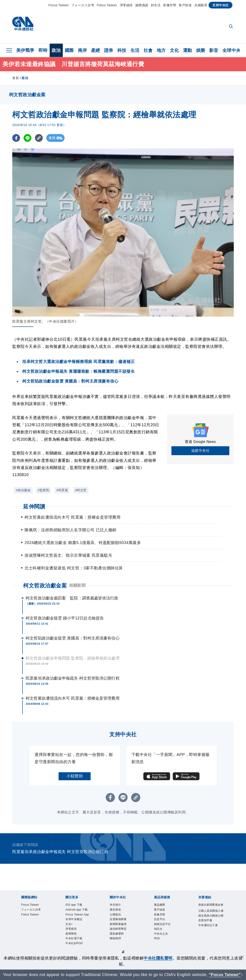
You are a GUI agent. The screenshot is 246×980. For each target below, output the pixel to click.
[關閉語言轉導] (242, 974)
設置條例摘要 (122, 923)
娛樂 (201, 50)
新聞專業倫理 (122, 929)
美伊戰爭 (25, 50)
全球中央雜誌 (78, 935)
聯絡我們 (118, 947)
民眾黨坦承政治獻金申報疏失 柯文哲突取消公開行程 (72, 678)
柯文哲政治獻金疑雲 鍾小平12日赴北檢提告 (65, 618)
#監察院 (44, 490)
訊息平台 (162, 923)
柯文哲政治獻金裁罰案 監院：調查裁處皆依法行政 (72, 598)
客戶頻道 (185, 5)
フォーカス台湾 (83, 5)
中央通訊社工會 (211, 944)
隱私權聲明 (120, 941)
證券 (109, 50)
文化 (174, 50)
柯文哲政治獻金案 (45, 586)
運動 (188, 50)
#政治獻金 (23, 490)
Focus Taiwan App (78, 926)
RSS (158, 947)
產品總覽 (162, 905)
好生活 (156, 5)
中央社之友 (164, 941)
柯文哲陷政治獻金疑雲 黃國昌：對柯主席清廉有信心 (72, 638)
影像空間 (170, 5)
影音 (214, 50)
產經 (96, 50)
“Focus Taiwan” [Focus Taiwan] (225, 975)
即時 (43, 50)
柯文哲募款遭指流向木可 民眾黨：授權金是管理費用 (72, 698)
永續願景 (201, 5)
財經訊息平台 (166, 929)
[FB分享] (16, 138)
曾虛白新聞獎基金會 (211, 908)
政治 (56, 50)
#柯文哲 (81, 490)
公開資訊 (118, 917)
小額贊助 (75, 776)
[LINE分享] (27, 138)
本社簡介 (118, 905)
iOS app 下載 (78, 905)
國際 (69, 50)
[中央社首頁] (23, 25)
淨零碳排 (126, 5)
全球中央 (232, 50)
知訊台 (160, 935)
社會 (148, 50)
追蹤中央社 (200, 451)
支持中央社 (221, 5)
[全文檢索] (231, 27)
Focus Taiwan (59, 5)
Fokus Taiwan (107, 5)
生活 (135, 50)
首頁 (15, 78)
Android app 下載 (77, 914)
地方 (161, 50)
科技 (122, 50)
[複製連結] (39, 138)
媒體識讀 (142, 5)
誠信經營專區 (122, 935)
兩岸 (82, 50)
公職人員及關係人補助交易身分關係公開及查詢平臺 (211, 926)
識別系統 (118, 911)
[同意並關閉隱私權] (242, 958)
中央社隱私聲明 (158, 958)
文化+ (71, 941)
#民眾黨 (62, 490)
